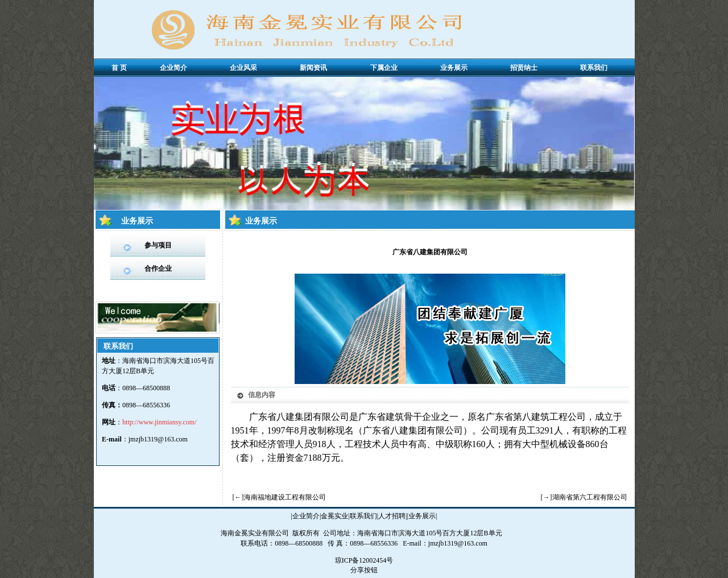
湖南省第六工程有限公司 (590, 497)
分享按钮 (364, 570)
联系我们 (363, 516)
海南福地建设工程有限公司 (285, 497)
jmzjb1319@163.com (158, 439)
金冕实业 (334, 516)
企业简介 (306, 516)
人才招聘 (392, 516)
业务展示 (422, 516)
